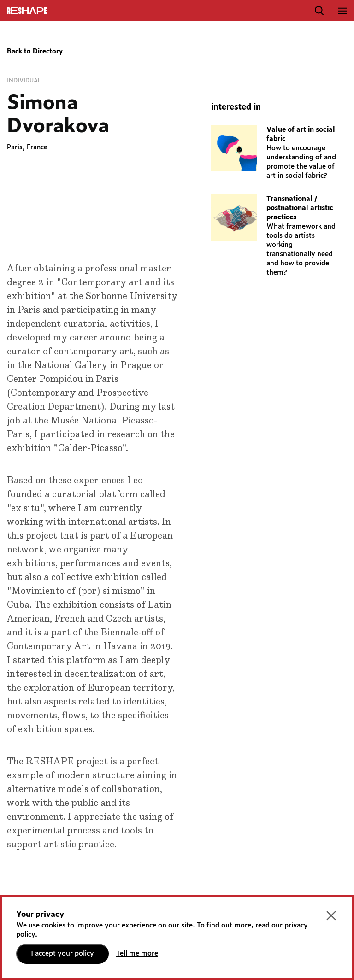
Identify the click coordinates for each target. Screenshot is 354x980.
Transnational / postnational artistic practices (300, 208)
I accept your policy (62, 954)
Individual (24, 81)
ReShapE (27, 11)
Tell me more (137, 954)
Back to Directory (35, 52)
